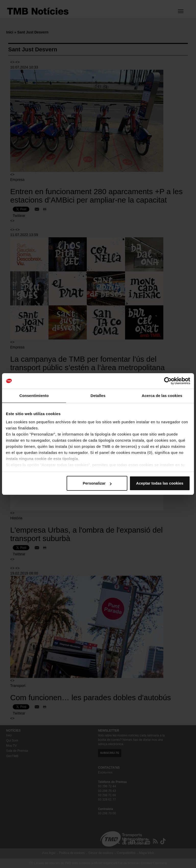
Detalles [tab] (98, 396)
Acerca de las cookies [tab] (162, 396)
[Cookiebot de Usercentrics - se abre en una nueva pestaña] (168, 381)
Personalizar (97, 483)
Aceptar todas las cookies (160, 483)
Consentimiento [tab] (34, 396)
